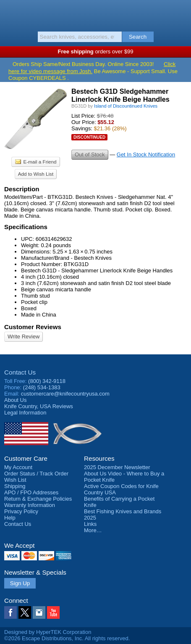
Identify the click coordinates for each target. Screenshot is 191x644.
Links (90, 524)
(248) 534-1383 (42, 387)
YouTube (53, 612)
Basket (181, 13)
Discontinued (89, 137)
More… (93, 530)
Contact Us (20, 372)
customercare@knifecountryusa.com (65, 394)
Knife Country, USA (95, 14)
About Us (15, 400)
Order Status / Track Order (36, 474)
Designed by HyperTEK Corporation (48, 632)
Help (10, 518)
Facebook (10, 612)
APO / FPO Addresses (31, 492)
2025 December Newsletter (117, 467)
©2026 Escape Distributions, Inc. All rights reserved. (67, 638)
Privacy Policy (21, 511)
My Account (18, 467)
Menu (10, 13)
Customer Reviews (33, 327)
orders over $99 (96, 51)
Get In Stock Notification (146, 154)
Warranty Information (30, 505)
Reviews (39, 406)
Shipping (15, 486)
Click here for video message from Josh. (92, 67)
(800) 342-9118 (47, 381)
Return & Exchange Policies (38, 499)
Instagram (39, 612)
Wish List (15, 480)
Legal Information (25, 413)
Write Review (24, 337)
